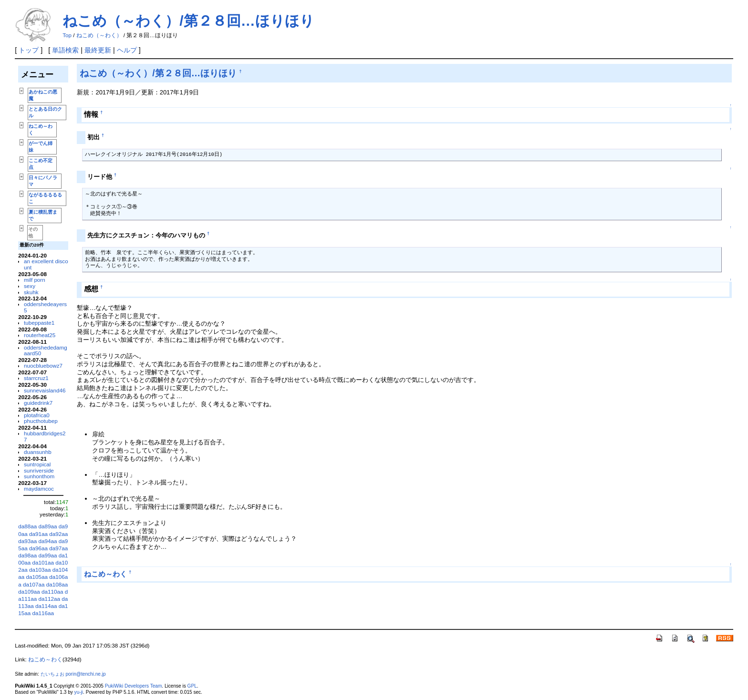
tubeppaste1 (39, 323)
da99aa (48, 555)
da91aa (38, 534)
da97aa (58, 548)
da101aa (43, 562)
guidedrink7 (38, 403)
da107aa (34, 584)
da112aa (49, 599)
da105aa (37, 577)
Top (67, 35)
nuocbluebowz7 (43, 365)
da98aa (27, 555)
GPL (192, 686)
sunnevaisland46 (45, 390)
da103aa (40, 570)
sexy (30, 286)
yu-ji (79, 692)
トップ (29, 50)
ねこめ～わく (105, 574)
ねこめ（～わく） (99, 35)
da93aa (27, 541)
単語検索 (65, 50)
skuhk (31, 292)
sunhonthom (39, 476)
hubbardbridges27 (45, 436)
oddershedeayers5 (45, 307)
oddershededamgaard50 (46, 350)
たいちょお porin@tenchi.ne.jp (73, 674)
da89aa (48, 526)
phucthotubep (41, 421)
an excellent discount (46, 264)
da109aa (29, 592)
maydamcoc (39, 489)
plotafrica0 (37, 415)
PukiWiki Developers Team (134, 686)
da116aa (43, 613)
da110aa (52, 592)
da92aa (58, 534)
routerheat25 (40, 335)
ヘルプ (127, 50)
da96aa (38, 548)
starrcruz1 (36, 378)
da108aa (57, 584)
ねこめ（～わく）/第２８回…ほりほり (188, 21)
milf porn (35, 280)
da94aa (48, 541)
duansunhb (38, 452)
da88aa (27, 526)
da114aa (46, 606)
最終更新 (98, 50)
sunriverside (39, 470)
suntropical (37, 464)
